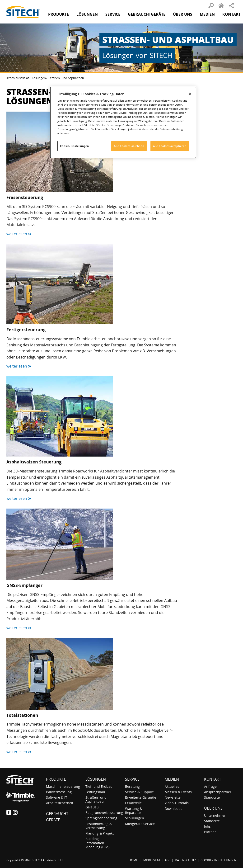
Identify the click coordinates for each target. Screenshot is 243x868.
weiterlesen (19, 234)
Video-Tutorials (177, 803)
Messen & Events (178, 792)
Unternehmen (215, 815)
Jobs (207, 826)
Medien (172, 779)
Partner (210, 832)
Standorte (212, 797)
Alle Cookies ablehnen (129, 146)
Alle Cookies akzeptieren (170, 146)
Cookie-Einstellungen (74, 146)
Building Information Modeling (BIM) (97, 843)
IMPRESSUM (151, 860)
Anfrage (210, 786)
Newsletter (173, 797)
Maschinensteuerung (63, 786)
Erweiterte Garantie (141, 797)
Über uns (213, 808)
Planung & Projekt (100, 833)
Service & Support (139, 792)
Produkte (58, 14)
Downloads (173, 809)
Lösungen (39, 78)
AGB (167, 860)
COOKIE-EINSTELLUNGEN (219, 860)
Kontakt (231, 14)
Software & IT (57, 797)
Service (132, 779)
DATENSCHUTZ (185, 860)
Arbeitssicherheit (60, 803)
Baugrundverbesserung (104, 813)
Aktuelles (172, 786)
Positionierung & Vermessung (99, 826)
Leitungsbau (95, 792)
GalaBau (92, 807)
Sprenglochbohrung (101, 818)
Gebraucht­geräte (147, 14)
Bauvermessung (59, 792)
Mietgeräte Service (140, 824)
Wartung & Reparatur (134, 811)
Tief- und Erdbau (99, 786)
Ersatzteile (133, 803)
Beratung (132, 786)
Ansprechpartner (218, 792)
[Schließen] (190, 94)
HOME (133, 860)
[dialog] (123, 122)
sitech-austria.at (18, 78)
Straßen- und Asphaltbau (96, 799)
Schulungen (135, 818)
